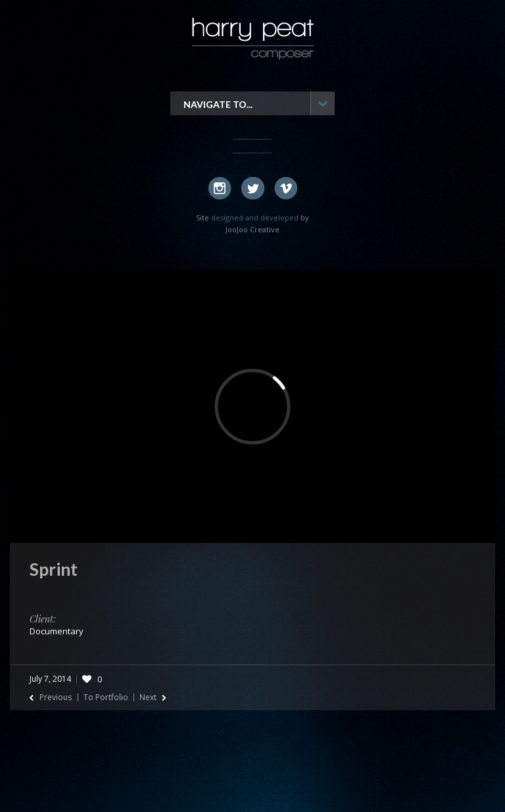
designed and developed (255, 217)
